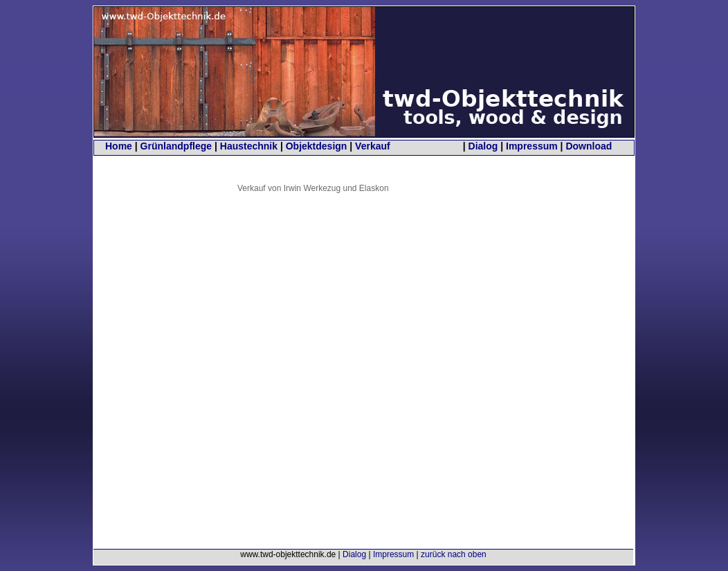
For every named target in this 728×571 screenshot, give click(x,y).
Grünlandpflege (176, 146)
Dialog (483, 146)
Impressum (532, 146)
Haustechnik (249, 146)
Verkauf (373, 146)
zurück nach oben (454, 554)
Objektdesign (317, 146)
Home (119, 146)
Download (589, 146)
